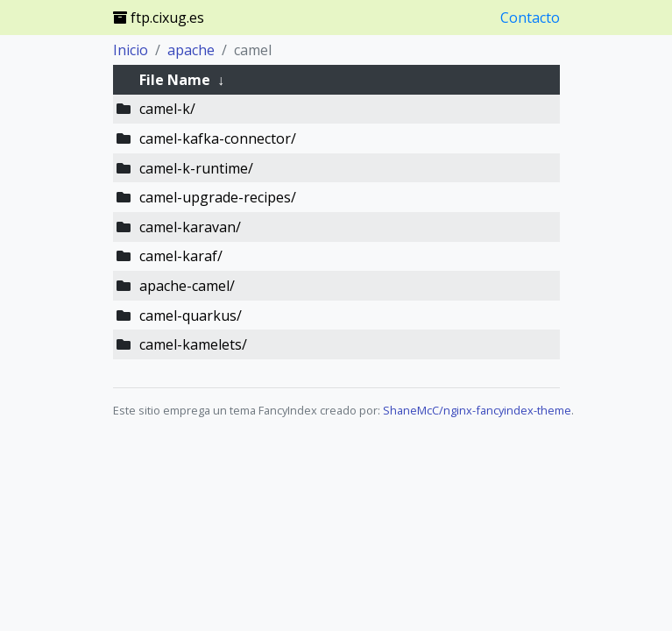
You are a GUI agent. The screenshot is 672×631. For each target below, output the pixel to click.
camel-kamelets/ (193, 344)
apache (191, 50)
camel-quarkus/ (191, 315)
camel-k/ (167, 109)
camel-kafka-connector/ (218, 138)
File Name (175, 80)
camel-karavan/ (190, 227)
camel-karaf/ (181, 256)
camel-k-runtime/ (196, 168)
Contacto (530, 18)
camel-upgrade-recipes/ (218, 197)
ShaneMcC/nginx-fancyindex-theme (477, 410)
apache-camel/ (187, 286)
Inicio (131, 50)
